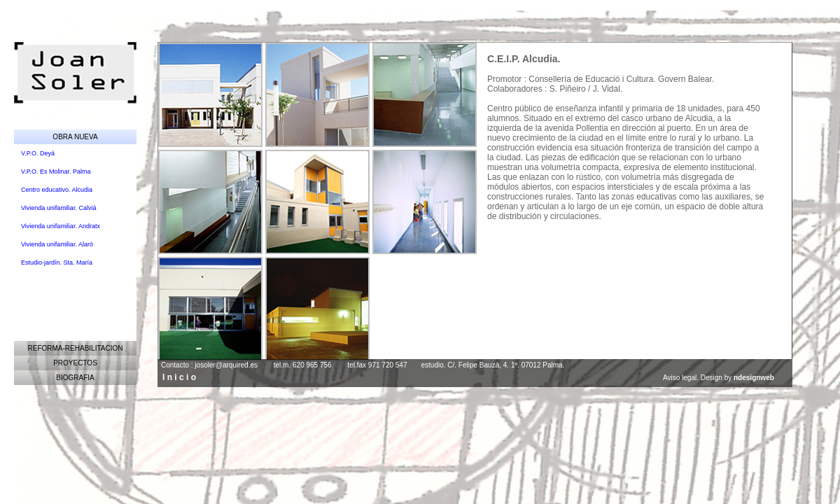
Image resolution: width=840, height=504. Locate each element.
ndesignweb (754, 378)
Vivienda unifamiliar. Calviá (58, 208)
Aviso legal (680, 378)
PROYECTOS (75, 363)
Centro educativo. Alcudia (57, 190)
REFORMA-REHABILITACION (76, 348)
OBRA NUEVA (75, 137)
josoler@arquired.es (226, 365)
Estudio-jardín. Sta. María (57, 262)
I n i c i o (179, 377)
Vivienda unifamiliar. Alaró (57, 244)
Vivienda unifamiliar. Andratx (61, 226)
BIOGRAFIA (75, 378)
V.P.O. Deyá (38, 153)
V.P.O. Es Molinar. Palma (56, 171)
